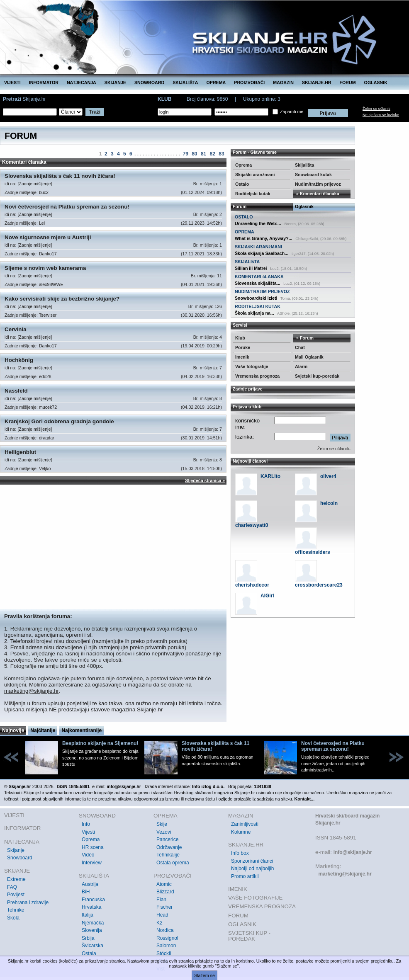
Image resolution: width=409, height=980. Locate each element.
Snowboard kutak (313, 175)
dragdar (47, 438)
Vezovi (164, 832)
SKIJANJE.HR (316, 82)
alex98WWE (51, 284)
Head (162, 915)
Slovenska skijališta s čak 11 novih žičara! (60, 176)
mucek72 (48, 407)
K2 (159, 923)
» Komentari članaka (317, 194)
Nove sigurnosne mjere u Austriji (48, 237)
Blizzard (165, 892)
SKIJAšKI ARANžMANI (258, 247)
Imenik (242, 357)
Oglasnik (304, 206)
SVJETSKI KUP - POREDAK (249, 936)
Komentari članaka (24, 162)
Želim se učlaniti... (335, 449)
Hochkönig (19, 360)
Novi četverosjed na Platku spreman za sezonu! (67, 207)
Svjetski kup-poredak (317, 376)
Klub (240, 338)
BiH (86, 892)
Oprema (243, 165)
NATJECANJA (82, 82)
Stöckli (164, 953)
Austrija (90, 884)
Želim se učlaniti (376, 109)
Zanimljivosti (245, 824)
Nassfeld (16, 391)
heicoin (329, 503)
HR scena (93, 847)
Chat (300, 347)
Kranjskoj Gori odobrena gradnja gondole (59, 421)
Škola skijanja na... (254, 313)
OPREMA (216, 82)
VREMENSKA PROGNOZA (262, 906)
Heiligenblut (20, 452)
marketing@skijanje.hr (31, 691)
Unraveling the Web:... (258, 223)
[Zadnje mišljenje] (35, 184)
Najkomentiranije (82, 730)
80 (194, 154)
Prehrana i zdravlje (28, 902)
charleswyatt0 (252, 525)
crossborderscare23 (319, 585)
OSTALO (244, 217)
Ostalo (242, 184)
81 (203, 154)
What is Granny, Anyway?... (264, 238)
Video (88, 855)
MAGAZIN (283, 82)
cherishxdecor (252, 585)
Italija (88, 915)
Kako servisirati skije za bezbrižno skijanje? (62, 299)
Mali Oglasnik (309, 357)
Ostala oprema (173, 863)
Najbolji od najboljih (252, 868)
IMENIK (238, 889)
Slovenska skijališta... (258, 283)
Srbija (88, 938)
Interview (92, 863)
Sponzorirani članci (252, 861)
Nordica (165, 930)
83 (221, 154)
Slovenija (92, 930)
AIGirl (267, 596)
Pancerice (167, 839)
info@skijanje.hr (353, 852)
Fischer (164, 907)
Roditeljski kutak (253, 194)
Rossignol (167, 938)
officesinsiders (313, 552)
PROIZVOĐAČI (249, 82)
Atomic (164, 884)
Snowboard (20, 858)
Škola (13, 918)
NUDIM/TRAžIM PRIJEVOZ (262, 291)
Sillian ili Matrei (251, 268)
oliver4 (328, 476)
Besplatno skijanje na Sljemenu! (100, 743)
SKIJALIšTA (247, 262)
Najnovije (13, 730)
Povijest (16, 895)
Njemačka (93, 923)
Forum (240, 206)
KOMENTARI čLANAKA (259, 277)
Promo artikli (245, 876)
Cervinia (16, 329)
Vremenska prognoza (257, 376)
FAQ (12, 887)
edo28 (45, 376)
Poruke (243, 347)
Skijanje (16, 850)
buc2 (44, 192)
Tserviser (48, 315)
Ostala (89, 953)
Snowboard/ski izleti (256, 298)
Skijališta (304, 165)
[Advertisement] (113, 547)
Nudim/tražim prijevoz (318, 184)
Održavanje (169, 847)
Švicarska (93, 946)
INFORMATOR (44, 82)
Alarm (301, 366)
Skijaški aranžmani (255, 175)
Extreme (16, 879)
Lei (42, 223)
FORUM (348, 82)
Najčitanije (43, 730)
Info (86, 824)
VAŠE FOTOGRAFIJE (255, 898)
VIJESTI (12, 82)
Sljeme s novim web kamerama (45, 268)
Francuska (93, 900)
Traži (95, 112)
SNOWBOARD (149, 82)
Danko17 (48, 254)
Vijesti (88, 832)
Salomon (166, 946)
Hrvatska (91, 907)
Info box (240, 853)
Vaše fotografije (252, 366)
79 (185, 154)
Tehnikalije (168, 855)
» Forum (304, 338)
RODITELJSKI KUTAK (258, 306)
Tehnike (16, 910)
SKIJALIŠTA (185, 82)
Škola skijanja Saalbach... (262, 253)
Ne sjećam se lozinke (381, 115)
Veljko (45, 468)
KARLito (270, 476)
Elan (161, 900)
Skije (162, 824)
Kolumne (241, 832)
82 (213, 154)
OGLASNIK (376, 82)
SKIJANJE (115, 82)
